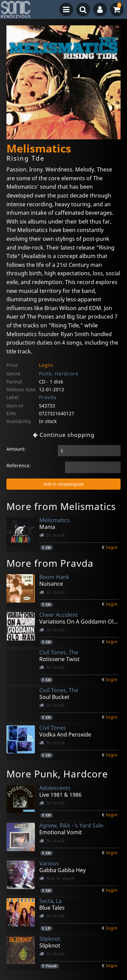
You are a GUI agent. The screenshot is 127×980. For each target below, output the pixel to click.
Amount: (16, 449)
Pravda (48, 397)
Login (46, 365)
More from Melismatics (61, 506)
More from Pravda (50, 563)
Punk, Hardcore (59, 374)
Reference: (19, 465)
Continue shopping (64, 435)
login (112, 547)
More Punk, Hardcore (57, 774)
